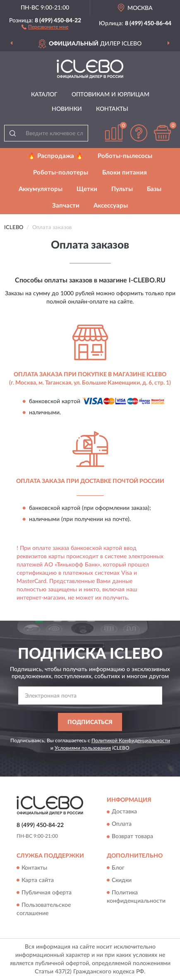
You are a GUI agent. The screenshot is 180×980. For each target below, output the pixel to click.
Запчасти (66, 206)
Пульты (122, 189)
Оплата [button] (122, 825)
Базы (154, 189)
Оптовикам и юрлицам (110, 95)
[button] (45, 26)
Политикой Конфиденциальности (131, 741)
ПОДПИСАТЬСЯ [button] (90, 722)
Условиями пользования (83, 748)
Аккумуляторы (41, 189)
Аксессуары (111, 206)
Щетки (87, 189)
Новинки (67, 109)
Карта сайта (38, 880)
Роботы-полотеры (61, 173)
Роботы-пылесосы (125, 156)
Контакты (112, 109)
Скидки (122, 880)
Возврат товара (132, 837)
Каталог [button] (44, 95)
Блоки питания (125, 173)
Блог (118, 868)
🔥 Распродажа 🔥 (56, 156)
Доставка (124, 812)
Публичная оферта (47, 893)
